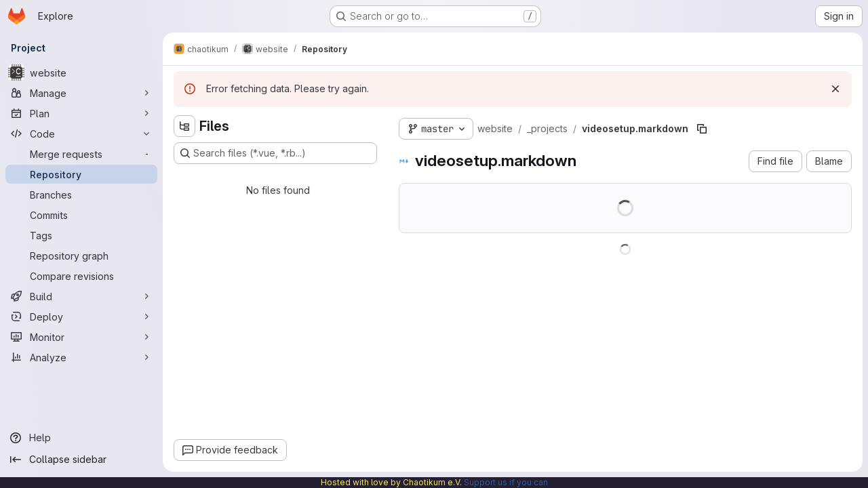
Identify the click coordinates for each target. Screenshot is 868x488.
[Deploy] (81, 317)
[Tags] (81, 235)
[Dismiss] (835, 89)
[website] (81, 73)
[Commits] (81, 215)
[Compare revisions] (81, 276)
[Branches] (81, 195)
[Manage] (81, 93)
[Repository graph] (81, 256)
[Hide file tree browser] (184, 126)
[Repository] (81, 174)
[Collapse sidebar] (81, 460)
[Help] (81, 438)
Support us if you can (506, 482)
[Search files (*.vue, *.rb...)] (275, 153)
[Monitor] (81, 337)
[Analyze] (81, 357)
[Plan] (81, 113)
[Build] (81, 296)
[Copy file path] (702, 129)
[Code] (81, 134)
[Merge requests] (81, 154)
